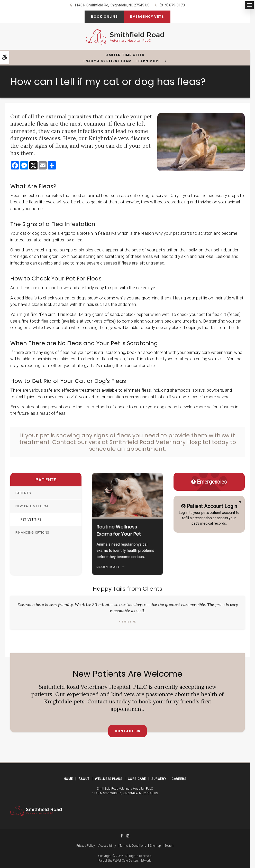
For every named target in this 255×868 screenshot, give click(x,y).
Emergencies (209, 482)
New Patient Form (32, 506)
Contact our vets (76, 442)
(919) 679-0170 (172, 5)
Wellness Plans (108, 779)
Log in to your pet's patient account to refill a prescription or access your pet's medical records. (209, 514)
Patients (23, 493)
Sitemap (155, 846)
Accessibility (107, 846)
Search (169, 846)
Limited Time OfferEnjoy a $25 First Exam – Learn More (122, 58)
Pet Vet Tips (31, 519)
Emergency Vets (147, 17)
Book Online (104, 17)
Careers (179, 779)
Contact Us (128, 731)
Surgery (159, 779)
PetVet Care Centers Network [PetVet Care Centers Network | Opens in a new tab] (132, 861)
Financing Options (32, 532)
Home (68, 779)
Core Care (137, 779)
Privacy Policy (86, 846)
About (84, 779)
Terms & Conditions (133, 846)
